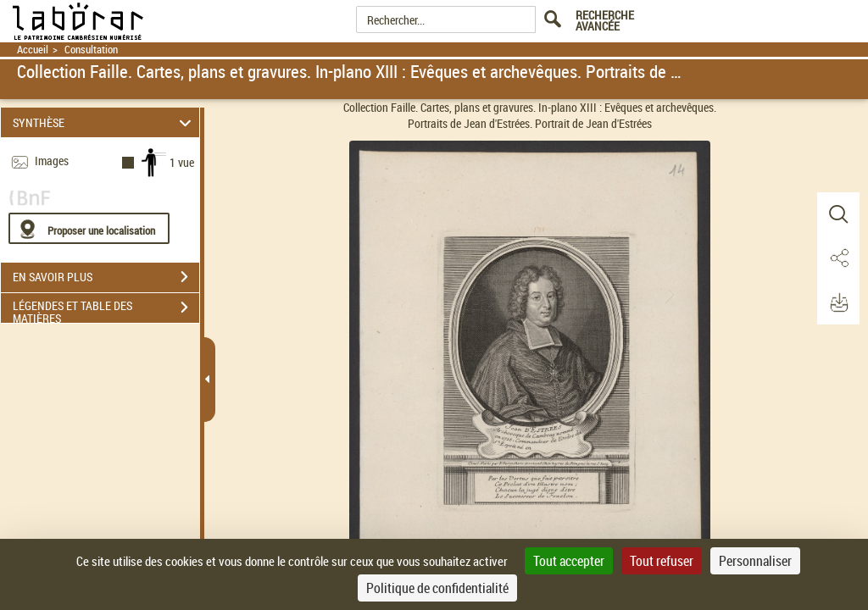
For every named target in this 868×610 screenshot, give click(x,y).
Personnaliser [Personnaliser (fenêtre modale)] (755, 561)
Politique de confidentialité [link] (437, 588)
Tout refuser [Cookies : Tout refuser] (662, 561)
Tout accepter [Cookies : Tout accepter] (569, 561)
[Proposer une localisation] (89, 228)
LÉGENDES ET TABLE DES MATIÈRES (106, 309)
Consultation (91, 50)
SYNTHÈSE (105, 122)
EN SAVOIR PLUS (106, 277)
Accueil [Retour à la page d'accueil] (33, 50)
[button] (838, 214)
